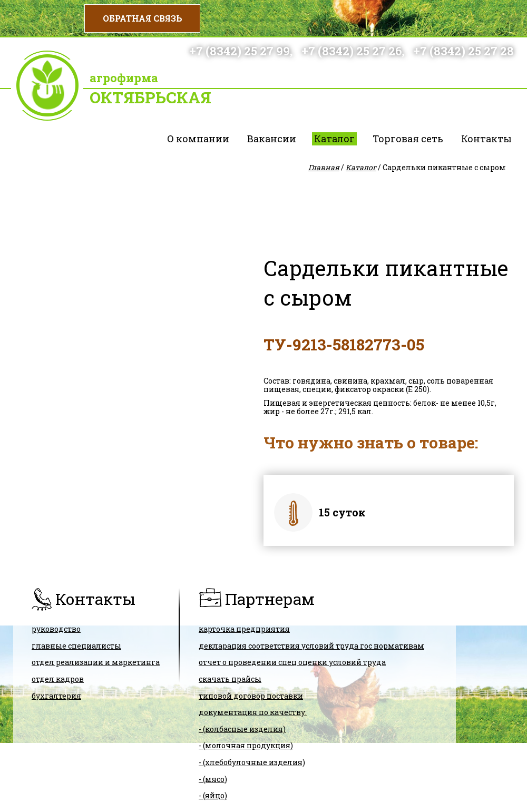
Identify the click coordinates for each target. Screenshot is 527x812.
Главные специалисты (76, 646)
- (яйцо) (213, 795)
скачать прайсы (230, 679)
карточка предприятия (244, 629)
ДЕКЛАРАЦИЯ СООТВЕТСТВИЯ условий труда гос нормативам (311, 646)
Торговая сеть (408, 139)
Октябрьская (150, 97)
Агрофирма (124, 78)
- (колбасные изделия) (242, 729)
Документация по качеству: (253, 712)
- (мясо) (213, 779)
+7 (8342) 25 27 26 (352, 51)
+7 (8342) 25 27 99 (240, 51)
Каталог (334, 139)
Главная (324, 167)
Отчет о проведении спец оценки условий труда (292, 662)
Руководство (56, 629)
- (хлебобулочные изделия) (252, 762)
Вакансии (272, 139)
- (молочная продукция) (246, 745)
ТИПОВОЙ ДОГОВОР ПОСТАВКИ (251, 696)
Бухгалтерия (56, 696)
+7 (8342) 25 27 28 (463, 51)
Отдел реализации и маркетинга (96, 662)
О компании (198, 139)
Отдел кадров (58, 679)
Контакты (486, 139)
